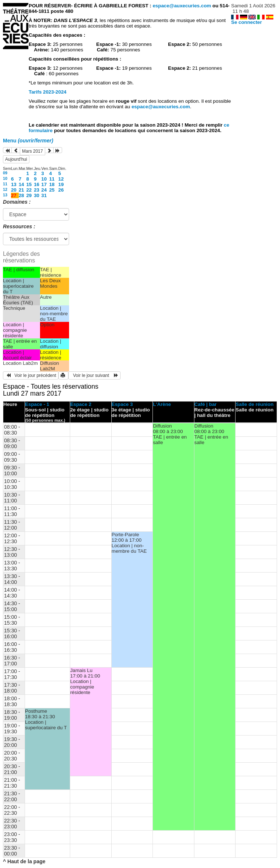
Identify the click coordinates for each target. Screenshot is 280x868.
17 (44, 184)
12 (61, 179)
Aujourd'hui (16, 159)
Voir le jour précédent (31, 375)
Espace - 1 (37, 404)
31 (44, 195)
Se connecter (247, 22)
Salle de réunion (254, 404)
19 (61, 184)
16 (37, 184)
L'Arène (162, 404)
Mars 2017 (33, 151)
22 (29, 190)
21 (21, 190)
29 (29, 195)
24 (44, 190)
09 (5, 173)
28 (21, 195)
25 (52, 190)
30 (37, 195)
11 (52, 179)
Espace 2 (81, 404)
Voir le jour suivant (94, 375)
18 (52, 184)
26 (61, 190)
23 (37, 190)
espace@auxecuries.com (182, 6)
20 (14, 190)
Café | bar (206, 404)
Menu (28, 141)
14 (21, 184)
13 (14, 184)
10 (5, 178)
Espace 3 (122, 404)
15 (29, 184)
